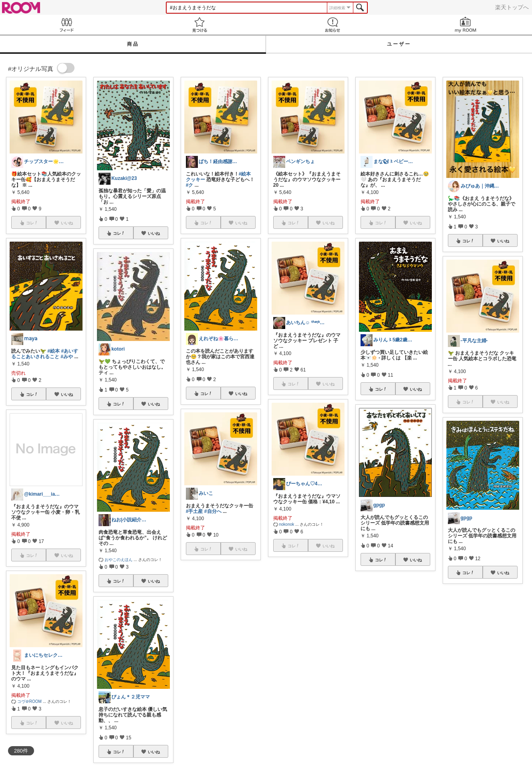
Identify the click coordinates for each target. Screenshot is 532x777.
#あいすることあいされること (45, 354)
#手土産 (194, 511)
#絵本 (53, 351)
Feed (66, 25)
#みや (67, 357)
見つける (199, 25)
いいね (67, 394)
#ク (190, 185)
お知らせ (332, 25)
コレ (32, 394)
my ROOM (465, 25)
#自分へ (213, 511)
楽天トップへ (512, 7)
